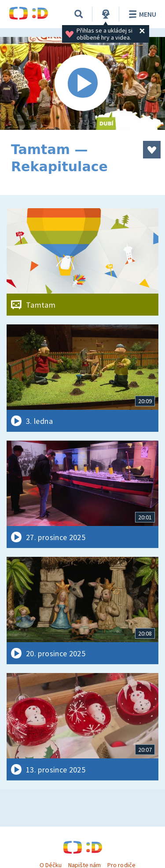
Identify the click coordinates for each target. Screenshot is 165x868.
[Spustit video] (82, 83)
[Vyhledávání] (79, 14)
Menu (141, 14)
